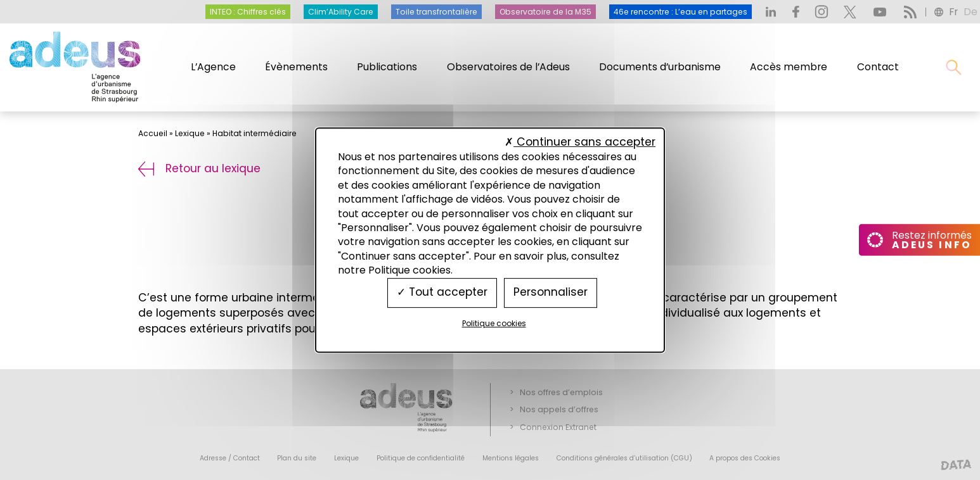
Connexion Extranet (558, 427)
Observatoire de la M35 (545, 12)
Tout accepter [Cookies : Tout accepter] (442, 293)
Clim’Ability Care (341, 12)
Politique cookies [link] (494, 323)
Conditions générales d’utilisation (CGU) (624, 458)
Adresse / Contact (230, 458)
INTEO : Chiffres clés (248, 12)
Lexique (190, 133)
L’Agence (213, 67)
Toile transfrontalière (436, 12)
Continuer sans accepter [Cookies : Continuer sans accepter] (580, 142)
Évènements (296, 67)
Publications (387, 67)
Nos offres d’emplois (561, 392)
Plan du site (297, 458)
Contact (878, 67)
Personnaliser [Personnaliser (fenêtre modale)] (551, 293)
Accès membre (789, 67)
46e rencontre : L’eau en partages (680, 12)
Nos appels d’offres (559, 409)
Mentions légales (511, 458)
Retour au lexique (199, 168)
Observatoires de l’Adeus (508, 67)
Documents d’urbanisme (660, 67)
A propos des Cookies (745, 458)
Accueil (153, 133)
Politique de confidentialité (421, 458)
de (970, 12)
